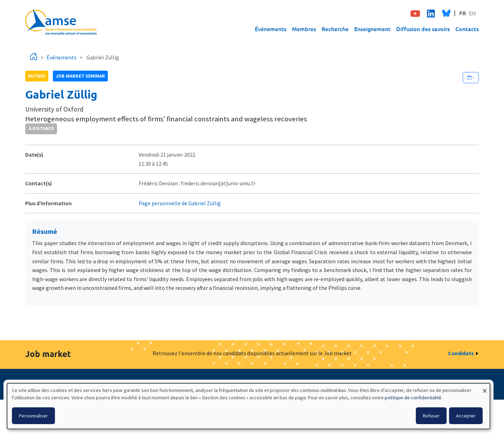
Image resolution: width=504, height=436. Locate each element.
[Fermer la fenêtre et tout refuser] (485, 388)
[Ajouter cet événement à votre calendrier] (471, 78)
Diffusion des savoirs (423, 29)
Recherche (335, 29)
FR (463, 13)
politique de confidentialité (413, 398)
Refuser (431, 416)
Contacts (467, 29)
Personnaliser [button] (33, 416)
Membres (304, 29)
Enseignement (372, 29)
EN (472, 13)
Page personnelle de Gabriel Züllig (180, 203)
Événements (271, 29)
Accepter (466, 416)
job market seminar (80, 76)
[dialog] (248, 406)
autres (37, 76)
